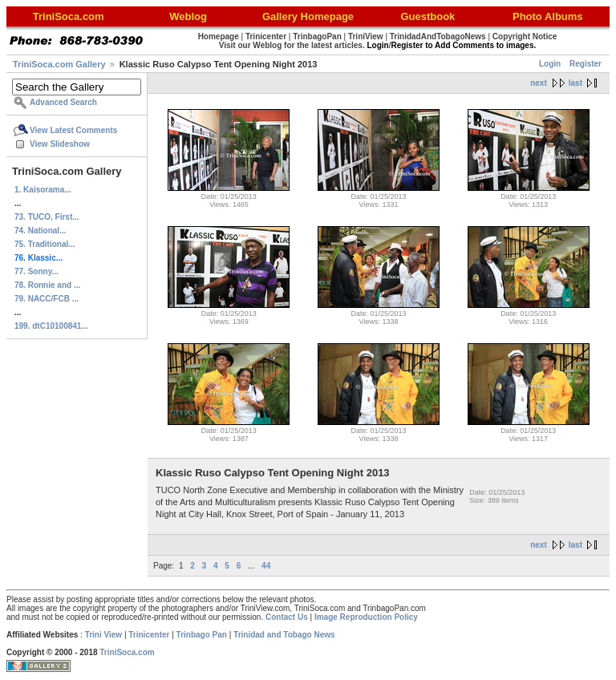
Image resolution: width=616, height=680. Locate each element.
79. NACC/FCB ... (47, 299)
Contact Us (287, 617)
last (575, 83)
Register (586, 64)
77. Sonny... (36, 271)
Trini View (104, 635)
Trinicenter (149, 635)
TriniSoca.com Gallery (59, 64)
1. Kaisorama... (43, 190)
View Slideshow (60, 144)
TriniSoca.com (127, 652)
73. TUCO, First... (47, 217)
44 (266, 566)
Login (550, 64)
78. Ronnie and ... (47, 285)
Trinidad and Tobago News (284, 635)
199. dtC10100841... (51, 326)
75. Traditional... (45, 244)
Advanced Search (63, 102)
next (539, 83)
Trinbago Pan (202, 635)
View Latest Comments (73, 130)
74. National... (40, 231)
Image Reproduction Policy (366, 617)
